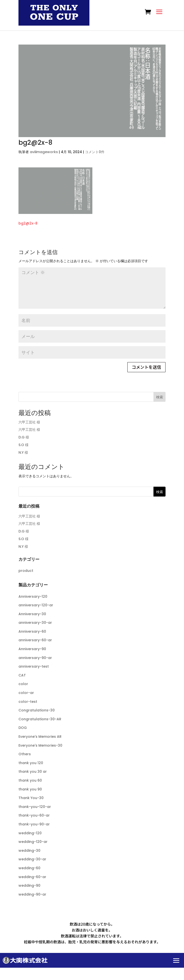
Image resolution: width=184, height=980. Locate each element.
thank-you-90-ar (34, 824)
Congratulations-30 (37, 710)
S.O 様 (24, 445)
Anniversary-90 (32, 649)
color (23, 684)
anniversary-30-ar (35, 623)
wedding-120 (30, 833)
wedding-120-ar (33, 842)
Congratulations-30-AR (40, 719)
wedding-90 (29, 885)
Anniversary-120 (33, 596)
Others (25, 754)
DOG (23, 728)
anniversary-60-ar (35, 640)
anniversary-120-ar (36, 605)
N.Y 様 (23, 452)
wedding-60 (29, 868)
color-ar (26, 693)
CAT (22, 675)
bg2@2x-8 (28, 223)
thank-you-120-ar (35, 807)
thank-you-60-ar (34, 815)
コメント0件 (95, 152)
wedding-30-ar (32, 859)
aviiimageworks (44, 152)
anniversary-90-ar (35, 658)
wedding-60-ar (32, 877)
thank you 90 (30, 789)
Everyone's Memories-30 (40, 745)
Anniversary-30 (32, 614)
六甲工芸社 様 (29, 422)
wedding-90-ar (32, 894)
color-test (28, 702)
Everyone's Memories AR (40, 737)
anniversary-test (34, 666)
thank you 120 (31, 763)
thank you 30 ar (33, 771)
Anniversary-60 (32, 631)
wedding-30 (29, 851)
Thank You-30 (31, 798)
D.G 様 (24, 437)
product (26, 571)
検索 (160, 397)
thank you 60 (30, 780)
